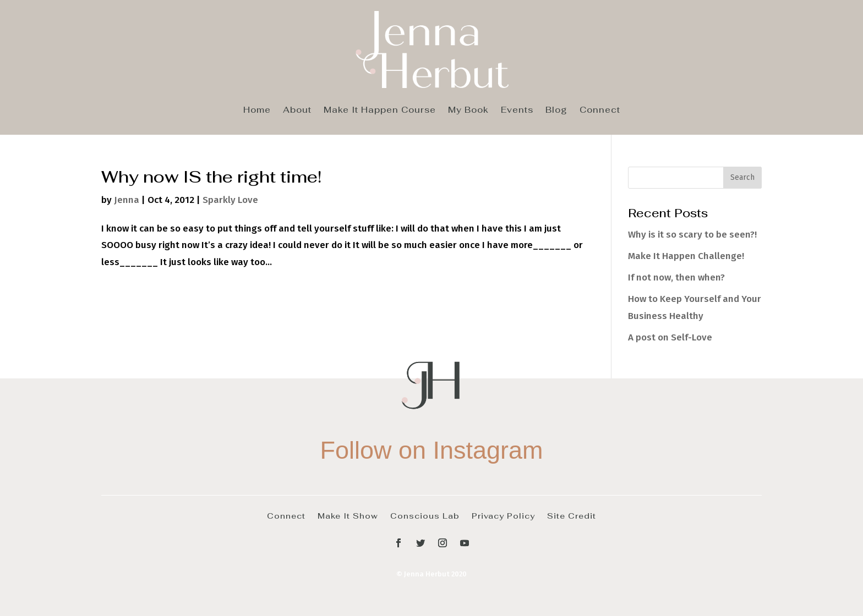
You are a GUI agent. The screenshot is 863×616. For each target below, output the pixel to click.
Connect (600, 111)
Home (257, 111)
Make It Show (348, 515)
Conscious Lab (425, 515)
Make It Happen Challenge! (686, 256)
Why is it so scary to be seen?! (692, 235)
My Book (468, 111)
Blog (556, 111)
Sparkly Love (230, 200)
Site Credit (572, 515)
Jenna (127, 200)
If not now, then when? (676, 277)
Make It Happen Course (380, 111)
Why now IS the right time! (211, 177)
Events (517, 111)
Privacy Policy (503, 515)
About (297, 111)
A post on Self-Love (670, 337)
